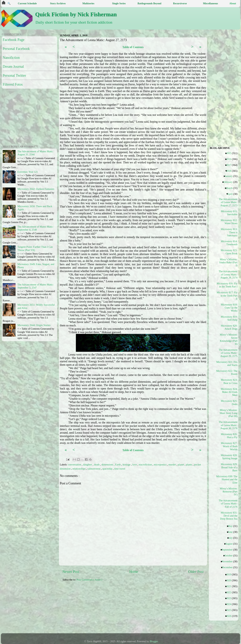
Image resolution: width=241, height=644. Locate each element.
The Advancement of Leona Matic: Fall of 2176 (228, 504)
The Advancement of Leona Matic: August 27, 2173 (228, 202)
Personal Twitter (14, 75)
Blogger (154, 641)
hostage (127, 465)
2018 (230, 171)
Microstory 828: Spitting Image (229, 457)
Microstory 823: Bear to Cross (229, 381)
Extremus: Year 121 (28, 172)
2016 (230, 159)
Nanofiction (11, 58)
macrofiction (146, 465)
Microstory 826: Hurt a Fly (229, 436)
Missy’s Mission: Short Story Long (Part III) (229, 413)
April (231, 194)
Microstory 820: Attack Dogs (229, 327)
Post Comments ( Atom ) (89, 580)
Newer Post (71, 572)
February (229, 182)
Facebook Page (14, 40)
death (97, 465)
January (230, 176)
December (229, 567)
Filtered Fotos (13, 84)
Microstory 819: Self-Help (229, 318)
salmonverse (94, 469)
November (229, 561)
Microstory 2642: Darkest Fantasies (36, 189)
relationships (79, 469)
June (231, 532)
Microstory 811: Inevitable (229, 213)
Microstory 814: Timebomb (229, 243)
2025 (230, 610)
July (232, 538)
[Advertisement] (87, 609)
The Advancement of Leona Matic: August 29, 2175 (228, 353)
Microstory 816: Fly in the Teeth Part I (228, 285)
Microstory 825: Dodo (229, 402)
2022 (230, 592)
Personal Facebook (16, 49)
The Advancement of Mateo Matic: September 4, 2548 (36, 228)
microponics (160, 465)
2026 (230, 616)
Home (134, 572)
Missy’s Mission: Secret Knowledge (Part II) (229, 339)
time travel (120, 469)
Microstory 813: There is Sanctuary (229, 232)
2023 (230, 598)
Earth (118, 465)
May (231, 526)
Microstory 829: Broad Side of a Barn (229, 467)
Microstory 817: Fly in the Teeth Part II (228, 296)
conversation (75, 465)
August (230, 544)
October (230, 556)
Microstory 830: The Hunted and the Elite (228, 479)
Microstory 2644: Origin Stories (34, 325)
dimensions (108, 465)
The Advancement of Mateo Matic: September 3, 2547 (36, 286)
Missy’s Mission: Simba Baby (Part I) (228, 262)
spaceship (108, 469)
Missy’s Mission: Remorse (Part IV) (229, 492)
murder (172, 465)
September (228, 550)
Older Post (196, 572)
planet (181, 465)
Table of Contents (133, 47)
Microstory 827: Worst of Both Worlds (229, 446)
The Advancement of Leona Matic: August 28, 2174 (228, 274)
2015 (230, 153)
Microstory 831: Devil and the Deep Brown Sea (229, 516)
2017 (230, 165)
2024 (230, 604)
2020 (230, 580)
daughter (88, 465)
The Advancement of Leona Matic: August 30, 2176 (228, 425)
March (231, 188)
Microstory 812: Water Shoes (229, 222)
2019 (230, 574)
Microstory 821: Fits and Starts (228, 363)
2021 (230, 586)
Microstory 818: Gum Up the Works (229, 308)
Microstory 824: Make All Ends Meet (229, 392)
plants (189, 465)
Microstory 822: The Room (228, 372)
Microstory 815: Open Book (229, 252)
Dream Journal (13, 66)
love (135, 465)
